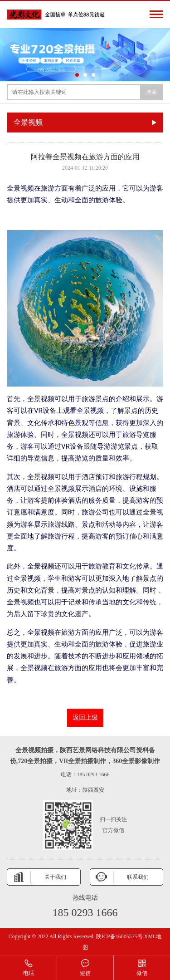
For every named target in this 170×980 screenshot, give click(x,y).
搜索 (151, 92)
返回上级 (85, 718)
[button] (77, 75)
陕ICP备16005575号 (119, 936)
